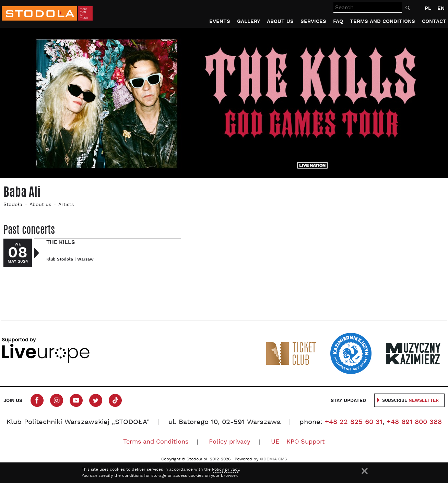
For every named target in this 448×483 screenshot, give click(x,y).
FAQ (338, 21)
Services (313, 21)
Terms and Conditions (382, 21)
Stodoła (13, 205)
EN (441, 8)
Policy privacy (230, 442)
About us (280, 21)
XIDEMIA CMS (273, 459)
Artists (66, 205)
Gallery (249, 21)
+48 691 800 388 (414, 422)
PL (428, 8)
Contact (434, 21)
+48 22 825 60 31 (354, 422)
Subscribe (410, 401)
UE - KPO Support (298, 442)
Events (220, 21)
